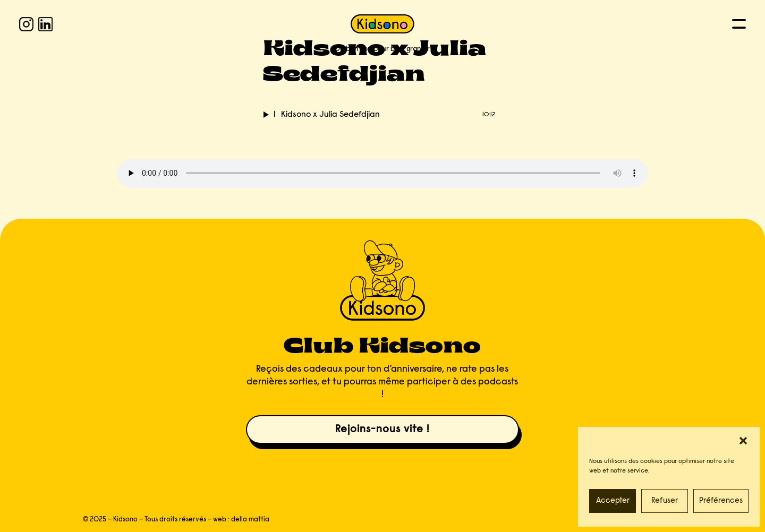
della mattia (250, 520)
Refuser (665, 501)
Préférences (721, 501)
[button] (743, 441)
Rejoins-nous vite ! (382, 430)
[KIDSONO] (382, 24)
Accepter (613, 501)
